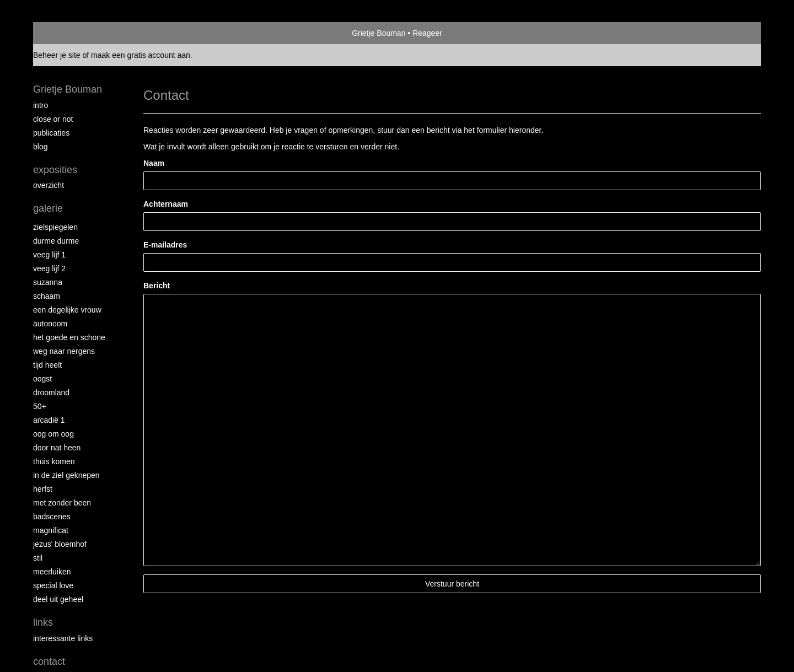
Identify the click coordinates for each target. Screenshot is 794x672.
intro (41, 105)
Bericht (157, 286)
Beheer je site (57, 55)
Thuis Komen (54, 461)
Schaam (47, 296)
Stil (38, 558)
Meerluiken (52, 572)
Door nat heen (57, 448)
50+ (40, 406)
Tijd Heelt (47, 365)
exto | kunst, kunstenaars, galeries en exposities (64, 33)
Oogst (42, 379)
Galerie (48, 208)
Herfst (43, 489)
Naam (154, 163)
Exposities (55, 170)
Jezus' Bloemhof (60, 544)
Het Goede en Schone (69, 337)
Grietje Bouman (379, 33)
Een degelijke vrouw (67, 310)
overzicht (49, 185)
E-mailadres (165, 245)
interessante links (63, 638)
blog (40, 147)
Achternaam (166, 204)
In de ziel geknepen (66, 475)
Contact (49, 662)
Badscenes (52, 517)
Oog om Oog (53, 434)
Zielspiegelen (55, 227)
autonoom (50, 324)
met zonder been (62, 503)
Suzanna (48, 282)
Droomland (51, 393)
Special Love (53, 585)
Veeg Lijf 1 (49, 255)
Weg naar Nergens (64, 351)
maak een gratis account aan (141, 55)
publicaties (51, 133)
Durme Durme (56, 241)
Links (43, 622)
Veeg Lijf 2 (49, 268)
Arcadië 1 (49, 420)
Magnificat (51, 530)
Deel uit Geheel (58, 599)
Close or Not (53, 119)
